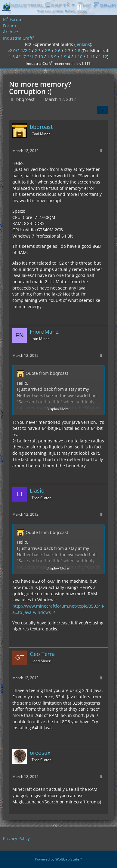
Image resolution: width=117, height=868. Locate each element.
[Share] (103, 110)
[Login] (94, 8)
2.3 (38, 51)
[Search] (79, 8)
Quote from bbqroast (47, 373)
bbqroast (25, 99)
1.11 (91, 57)
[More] (101, 151)
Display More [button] (58, 409)
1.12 (103, 57)
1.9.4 (65, 57)
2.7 (67, 51)
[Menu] (109, 8)
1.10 (78, 57)
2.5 (48, 51)
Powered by (58, 859)
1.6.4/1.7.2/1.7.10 (26, 57)
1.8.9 (52, 57)
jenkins (83, 44)
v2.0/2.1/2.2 (19, 51)
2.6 (57, 51)
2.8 (77, 51)
